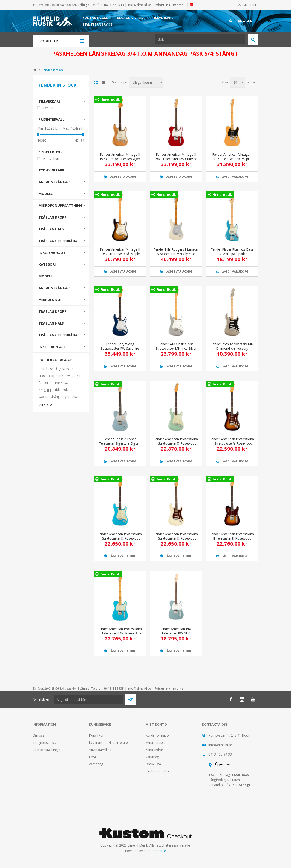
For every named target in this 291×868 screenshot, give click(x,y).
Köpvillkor (96, 735)
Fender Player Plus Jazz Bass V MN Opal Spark (232, 252)
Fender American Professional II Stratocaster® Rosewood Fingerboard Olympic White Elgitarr (176, 540)
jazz (67, 383)
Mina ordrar (154, 750)
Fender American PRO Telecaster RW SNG (176, 631)
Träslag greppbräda (58, 335)
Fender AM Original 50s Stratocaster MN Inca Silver (176, 346)
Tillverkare (49, 101)
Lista (103, 82)
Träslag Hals (51, 229)
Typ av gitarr (51, 170)
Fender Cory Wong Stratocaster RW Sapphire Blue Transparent (120, 348)
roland (68, 390)
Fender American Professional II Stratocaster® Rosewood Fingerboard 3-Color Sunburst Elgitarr (232, 446)
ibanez (56, 383)
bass (50, 369)
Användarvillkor (100, 750)
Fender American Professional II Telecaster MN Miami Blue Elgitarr (120, 633)
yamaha (71, 396)
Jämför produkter (158, 771)
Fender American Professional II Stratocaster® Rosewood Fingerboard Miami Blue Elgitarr (120, 540)
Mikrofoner (50, 300)
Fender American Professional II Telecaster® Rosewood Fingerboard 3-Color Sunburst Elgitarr (232, 540)
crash (43, 376)
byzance (64, 369)
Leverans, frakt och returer (109, 742)
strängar (57, 396)
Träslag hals (51, 323)
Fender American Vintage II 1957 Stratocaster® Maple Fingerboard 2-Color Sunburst (120, 254)
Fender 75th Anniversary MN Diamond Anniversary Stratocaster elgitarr (232, 348)
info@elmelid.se (139, 5)
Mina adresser (156, 742)
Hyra (92, 757)
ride (58, 390)
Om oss (38, 735)
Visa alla (45, 405)
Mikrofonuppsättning (61, 205)
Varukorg (152, 757)
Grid (96, 82)
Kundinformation (158, 735)
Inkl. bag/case (52, 252)
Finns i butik (51, 152)
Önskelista (153, 764)
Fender (48, 108)
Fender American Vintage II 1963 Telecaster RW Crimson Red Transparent (176, 159)
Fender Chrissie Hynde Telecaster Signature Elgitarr (120, 441)
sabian (43, 396)
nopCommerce (155, 851)
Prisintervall (51, 119)
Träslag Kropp (52, 217)
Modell (46, 194)
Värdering (96, 764)
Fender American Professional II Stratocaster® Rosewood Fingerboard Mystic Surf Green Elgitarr (176, 446)
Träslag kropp (52, 311)
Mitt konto (251, 5)
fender (43, 383)
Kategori (47, 264)
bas (41, 369)
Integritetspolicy (44, 742)
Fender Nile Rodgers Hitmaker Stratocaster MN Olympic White (176, 254)
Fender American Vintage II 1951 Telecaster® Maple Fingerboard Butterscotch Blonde (232, 161)
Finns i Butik (110, 100)
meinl (46, 390)
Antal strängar (54, 182)
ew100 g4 (73, 376)
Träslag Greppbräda (58, 241)
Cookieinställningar (47, 750)
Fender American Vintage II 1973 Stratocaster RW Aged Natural (120, 159)
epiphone (56, 376)
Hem (35, 70)
